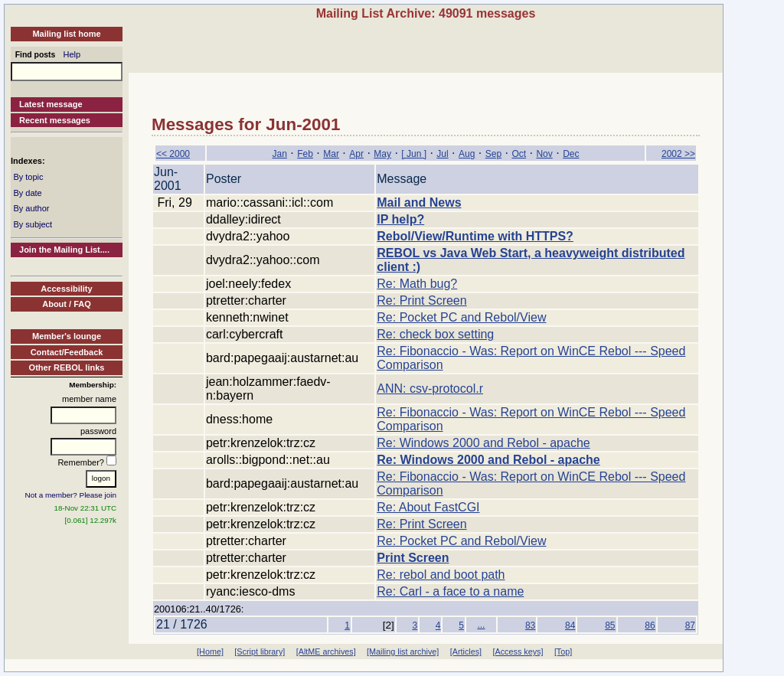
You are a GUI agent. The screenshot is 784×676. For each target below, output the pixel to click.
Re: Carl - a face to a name (450, 591)
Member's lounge (67, 336)
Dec (571, 154)
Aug (467, 154)
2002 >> (678, 154)
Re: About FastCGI (428, 507)
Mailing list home (66, 34)
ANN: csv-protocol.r (430, 389)
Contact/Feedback (67, 352)
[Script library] (260, 652)
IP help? (400, 219)
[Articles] (466, 652)
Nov (544, 154)
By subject (33, 224)
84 (570, 625)
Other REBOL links (67, 367)
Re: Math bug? (417, 284)
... (481, 625)
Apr (356, 154)
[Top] (563, 652)
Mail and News (419, 202)
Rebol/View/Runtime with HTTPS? (475, 236)
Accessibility (66, 289)
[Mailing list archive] (403, 652)
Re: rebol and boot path (441, 575)
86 (650, 625)
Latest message (51, 104)
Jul (442, 154)
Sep (493, 154)
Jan (280, 154)
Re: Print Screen (421, 300)
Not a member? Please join (71, 495)
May (382, 154)
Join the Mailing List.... (64, 250)
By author (31, 208)
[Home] (210, 652)
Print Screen (413, 558)
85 (610, 625)
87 (690, 625)
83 (530, 625)
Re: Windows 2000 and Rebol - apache (483, 443)
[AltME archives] (326, 652)
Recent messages (55, 120)
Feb (305, 154)
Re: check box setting (435, 334)
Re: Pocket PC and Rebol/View (461, 317)
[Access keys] (518, 652)
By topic (28, 177)
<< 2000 (173, 154)
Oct (519, 154)
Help (72, 54)
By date (27, 193)
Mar (331, 154)
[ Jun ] (414, 154)
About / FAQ (67, 304)
